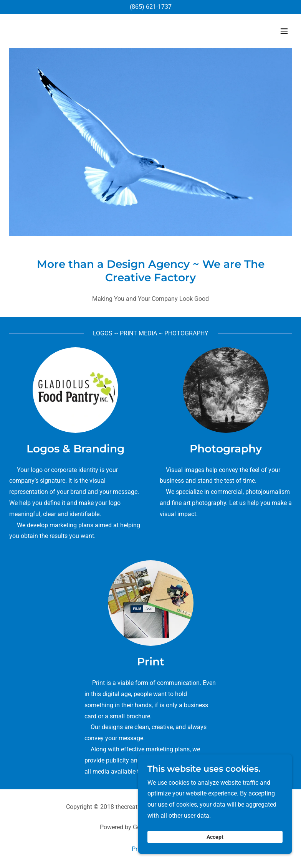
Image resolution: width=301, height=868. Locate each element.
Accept (215, 850)
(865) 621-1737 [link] (151, 7)
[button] (284, 31)
